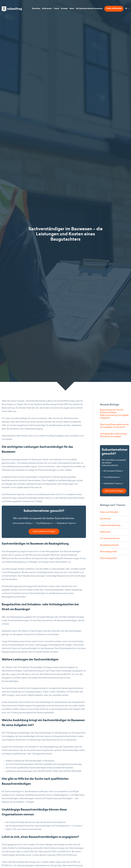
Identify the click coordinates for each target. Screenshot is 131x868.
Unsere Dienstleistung (110, 525)
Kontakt (64, 9)
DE (126, 9)
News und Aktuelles (109, 512)
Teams (56, 9)
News (72, 9)
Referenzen (47, 9)
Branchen (36, 9)
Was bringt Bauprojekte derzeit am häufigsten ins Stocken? (114, 426)
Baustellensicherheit (109, 545)
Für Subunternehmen (110, 539)
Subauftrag (12, 9)
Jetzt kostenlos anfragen (44, 531)
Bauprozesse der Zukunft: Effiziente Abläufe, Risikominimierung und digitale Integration (114, 414)
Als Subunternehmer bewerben (89, 9)
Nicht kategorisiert (108, 552)
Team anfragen (114, 9)
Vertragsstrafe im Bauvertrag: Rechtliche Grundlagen (113, 435)
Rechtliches (105, 519)
